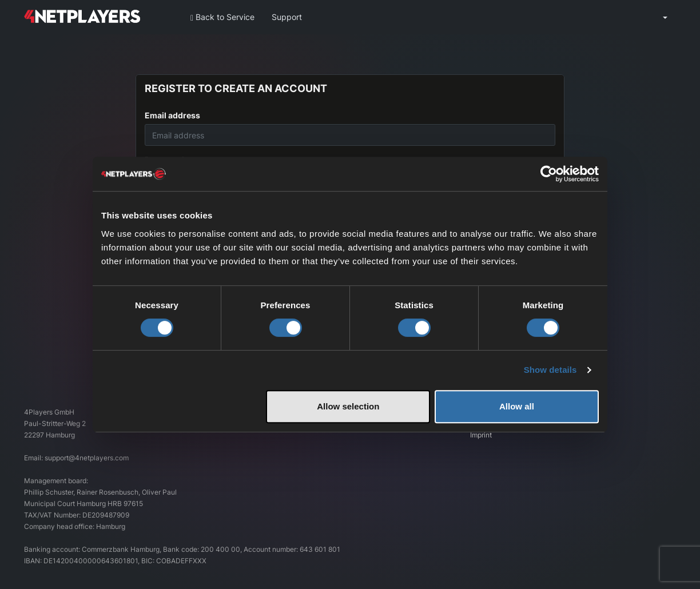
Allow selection (348, 406)
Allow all (517, 406)
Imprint (481, 435)
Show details (550, 370)
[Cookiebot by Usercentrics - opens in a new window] (549, 174)
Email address (172, 115)
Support (287, 17)
